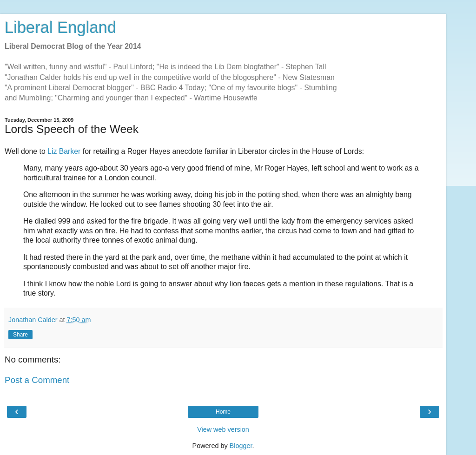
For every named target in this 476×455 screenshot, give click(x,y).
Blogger (241, 446)
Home (223, 412)
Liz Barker (64, 151)
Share (20, 335)
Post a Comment (37, 380)
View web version (223, 429)
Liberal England (60, 27)
